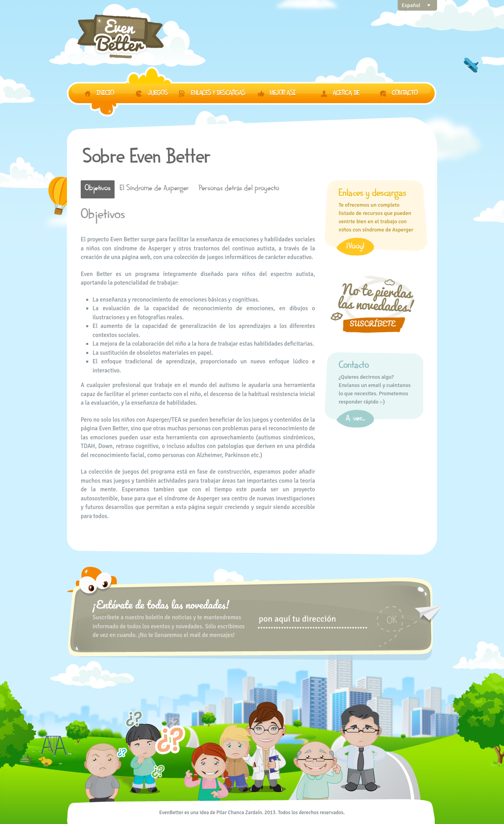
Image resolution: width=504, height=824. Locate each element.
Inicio (105, 94)
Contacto (405, 94)
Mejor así (283, 94)
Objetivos (98, 189)
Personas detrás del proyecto (239, 189)
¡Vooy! (355, 248)
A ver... (355, 420)
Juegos (157, 94)
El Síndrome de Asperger (154, 189)
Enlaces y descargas (218, 94)
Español (411, 5)
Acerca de (346, 94)
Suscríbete (372, 324)
